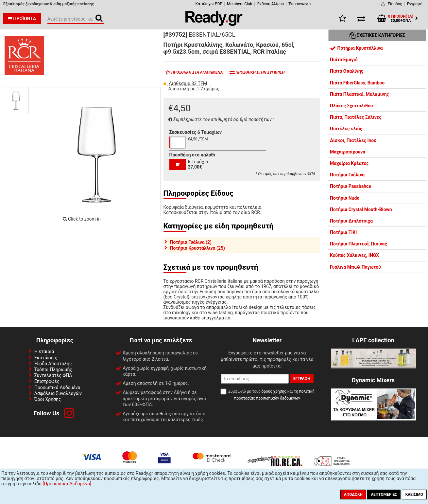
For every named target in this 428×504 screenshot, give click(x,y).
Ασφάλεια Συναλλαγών (58, 393)
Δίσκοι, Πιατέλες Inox (353, 140)
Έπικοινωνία (300, 4)
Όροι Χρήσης (48, 399)
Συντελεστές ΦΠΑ (53, 375)
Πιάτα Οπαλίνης (347, 71)
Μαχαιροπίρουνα (348, 152)
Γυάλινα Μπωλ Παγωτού (355, 267)
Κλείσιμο (414, 495)
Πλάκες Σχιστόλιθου (351, 106)
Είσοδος (395, 4)
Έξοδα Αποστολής (53, 364)
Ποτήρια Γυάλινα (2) (191, 242)
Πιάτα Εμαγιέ (344, 60)
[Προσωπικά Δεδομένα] (67, 484)
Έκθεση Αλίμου (270, 4)
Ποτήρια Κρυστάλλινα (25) (197, 248)
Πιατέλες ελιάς (346, 129)
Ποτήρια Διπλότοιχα (351, 221)
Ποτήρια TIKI (343, 232)
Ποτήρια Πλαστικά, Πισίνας (359, 244)
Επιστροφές (47, 381)
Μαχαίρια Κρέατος (349, 163)
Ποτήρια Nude (345, 198)
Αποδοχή (353, 495)
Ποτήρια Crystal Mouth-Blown (361, 209)
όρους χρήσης (274, 391)
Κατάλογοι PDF (209, 4)
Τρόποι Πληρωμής (53, 369)
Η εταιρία (44, 351)
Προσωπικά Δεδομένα (57, 387)
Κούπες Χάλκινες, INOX (354, 255)
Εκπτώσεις (46, 358)
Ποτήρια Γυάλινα (347, 175)
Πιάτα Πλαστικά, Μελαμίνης (360, 94)
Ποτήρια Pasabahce (351, 186)
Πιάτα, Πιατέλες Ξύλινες (356, 117)
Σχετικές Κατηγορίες (377, 35)
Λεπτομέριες (384, 495)
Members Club (240, 4)
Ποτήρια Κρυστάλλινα (356, 48)
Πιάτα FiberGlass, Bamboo (357, 83)
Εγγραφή (415, 4)
